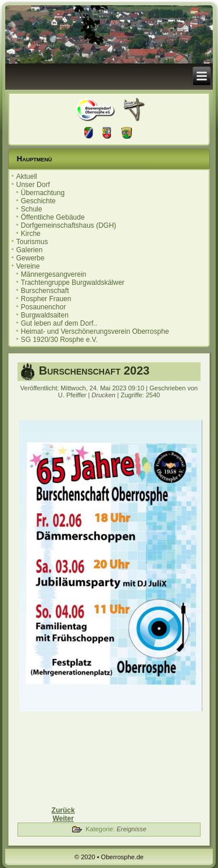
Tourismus (32, 242)
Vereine (28, 266)
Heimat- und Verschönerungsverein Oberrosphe (95, 331)
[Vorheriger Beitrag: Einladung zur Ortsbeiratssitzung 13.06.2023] (63, 810)
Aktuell (27, 177)
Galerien (29, 250)
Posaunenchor (43, 307)
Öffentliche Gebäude (53, 217)
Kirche (31, 234)
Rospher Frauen (46, 299)
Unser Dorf (33, 185)
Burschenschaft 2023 (94, 371)
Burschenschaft (45, 291)
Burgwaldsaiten (45, 315)
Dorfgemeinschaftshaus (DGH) (69, 225)
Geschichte (38, 201)
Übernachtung (43, 193)
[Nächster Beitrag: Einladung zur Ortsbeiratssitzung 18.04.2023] (63, 818)
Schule (32, 209)
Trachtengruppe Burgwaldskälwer (73, 283)
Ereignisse (131, 829)
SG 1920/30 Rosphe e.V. (59, 340)
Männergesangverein (54, 274)
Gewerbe (31, 258)
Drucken (105, 395)
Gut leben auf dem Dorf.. (59, 323)
